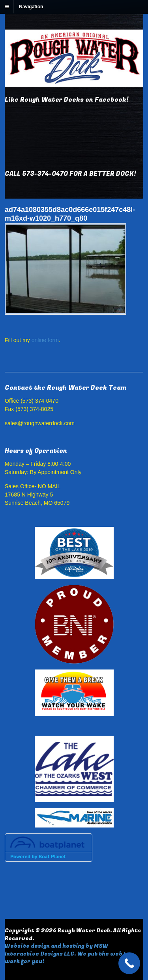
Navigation (31, 7)
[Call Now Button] (129, 963)
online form (45, 340)
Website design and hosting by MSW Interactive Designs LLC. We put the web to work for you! (67, 954)
